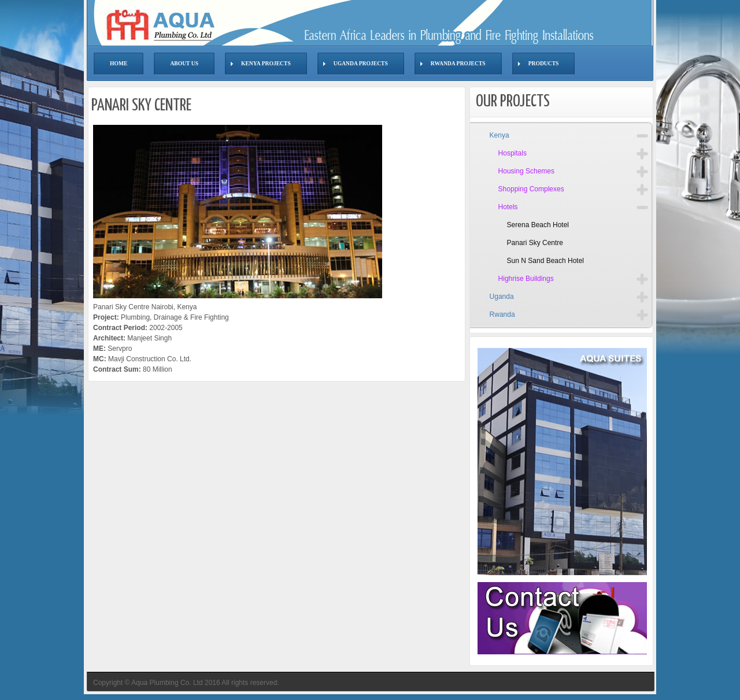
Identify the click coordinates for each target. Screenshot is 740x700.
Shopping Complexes (531, 189)
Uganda (502, 297)
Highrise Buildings (526, 279)
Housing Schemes (526, 171)
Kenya (499, 135)
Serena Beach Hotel (538, 225)
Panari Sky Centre (535, 243)
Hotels (508, 207)
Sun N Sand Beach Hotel (545, 261)
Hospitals (513, 153)
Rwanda (502, 314)
